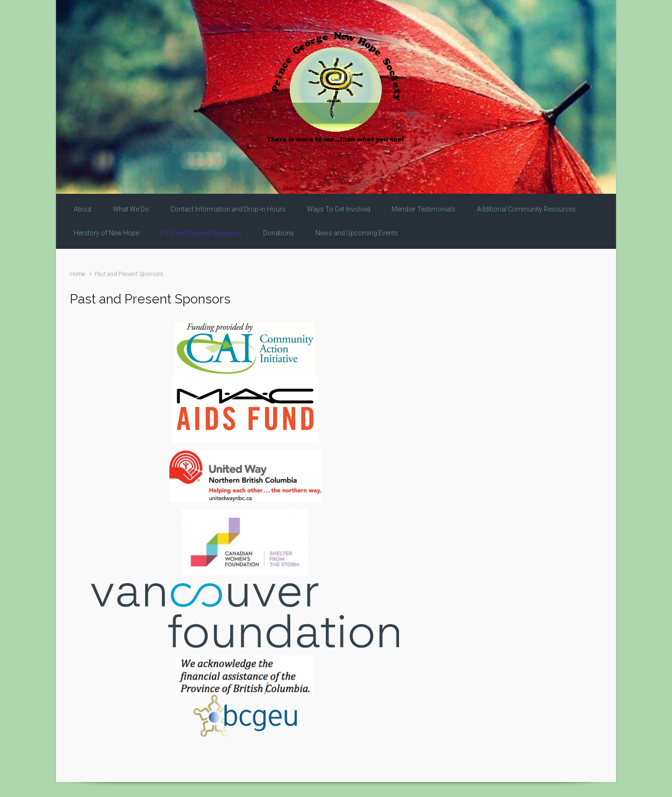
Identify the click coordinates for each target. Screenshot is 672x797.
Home (77, 274)
